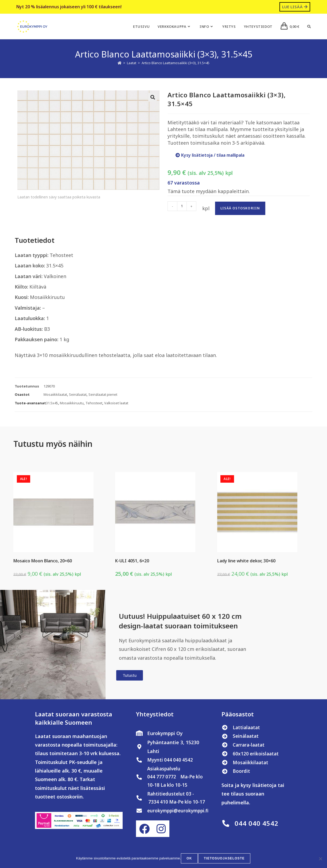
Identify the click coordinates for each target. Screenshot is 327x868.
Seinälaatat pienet (103, 394)
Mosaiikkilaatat (55, 394)
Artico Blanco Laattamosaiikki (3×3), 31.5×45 (176, 63)
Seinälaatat (78, 394)
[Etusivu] (120, 63)
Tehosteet (94, 403)
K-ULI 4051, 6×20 (132, 561)
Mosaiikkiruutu (72, 403)
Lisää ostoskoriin (240, 208)
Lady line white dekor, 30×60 (246, 561)
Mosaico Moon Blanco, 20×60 (43, 561)
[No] (320, 859)
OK (190, 859)
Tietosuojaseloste (224, 859)
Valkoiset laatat (116, 403)
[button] (153, 97)
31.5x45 (52, 403)
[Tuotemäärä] (182, 206)
